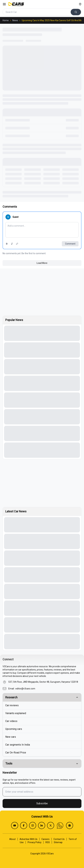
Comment (70, 244)
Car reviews (12, 705)
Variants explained (16, 713)
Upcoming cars (14, 729)
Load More (42, 263)
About (12, 839)
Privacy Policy (35, 842)
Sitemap (58, 842)
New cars (11, 737)
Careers (45, 839)
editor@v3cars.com (25, 689)
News (15, 20)
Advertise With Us (29, 839)
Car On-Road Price (16, 753)
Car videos (11, 721)
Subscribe (42, 803)
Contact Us (59, 839)
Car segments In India (18, 745)
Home (6, 20)
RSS (48, 842)
